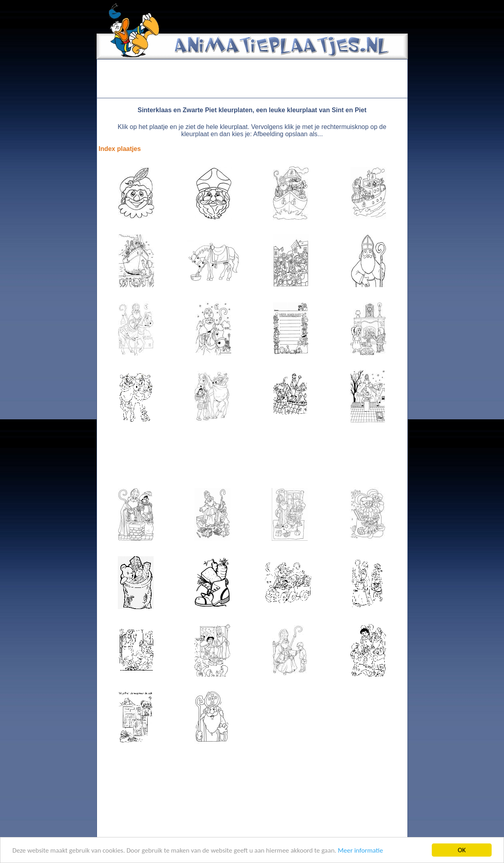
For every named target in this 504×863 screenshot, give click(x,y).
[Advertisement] (252, 79)
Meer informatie (360, 851)
